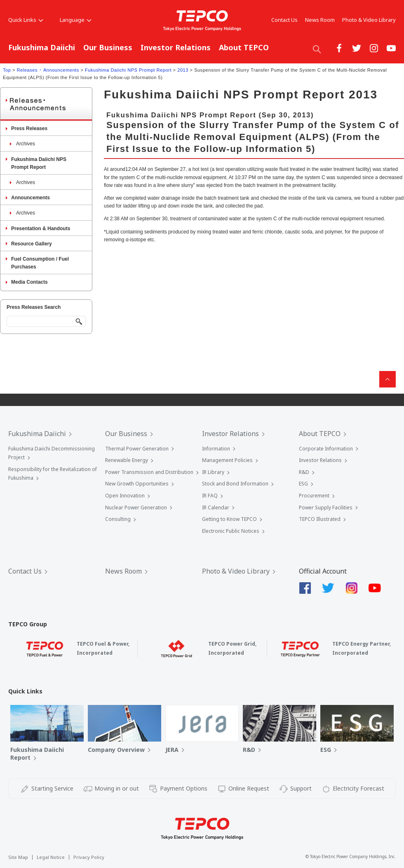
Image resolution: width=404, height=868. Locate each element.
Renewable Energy (127, 460)
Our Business (108, 47)
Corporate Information (326, 449)
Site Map (18, 857)
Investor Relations (176, 47)
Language (76, 20)
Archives (26, 144)
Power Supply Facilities (326, 507)
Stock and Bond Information (235, 484)
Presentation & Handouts (41, 229)
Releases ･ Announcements (48, 70)
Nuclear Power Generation (136, 507)
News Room (320, 20)
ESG (303, 484)
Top (7, 70)
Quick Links (26, 20)
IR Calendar (216, 507)
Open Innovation (125, 496)
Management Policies (227, 460)
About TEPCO (244, 47)
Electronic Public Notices (231, 531)
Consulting (118, 519)
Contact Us (284, 20)
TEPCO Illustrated (320, 519)
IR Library (213, 472)
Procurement (314, 496)
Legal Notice (51, 857)
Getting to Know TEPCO (229, 519)
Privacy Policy (89, 857)
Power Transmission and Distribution (149, 472)
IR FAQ (210, 496)
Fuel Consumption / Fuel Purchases (40, 263)
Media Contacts (29, 282)
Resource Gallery (32, 244)
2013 (183, 70)
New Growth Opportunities (137, 484)
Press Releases (29, 128)
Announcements (31, 198)
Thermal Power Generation (137, 449)
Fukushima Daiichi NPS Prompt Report (128, 70)
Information (216, 449)
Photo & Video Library (369, 20)
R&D (304, 472)
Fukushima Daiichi (42, 47)
